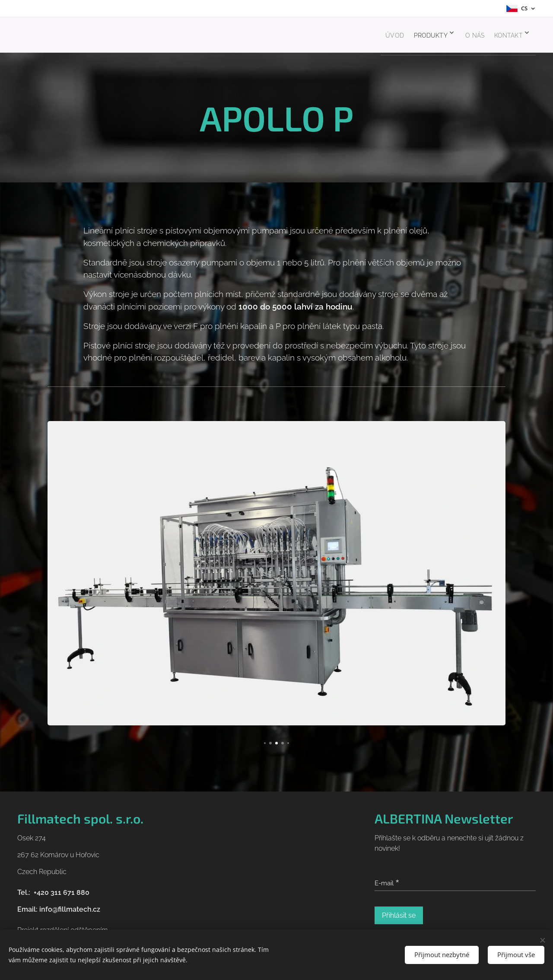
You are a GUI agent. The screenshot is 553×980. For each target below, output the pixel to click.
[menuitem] (372, 35)
